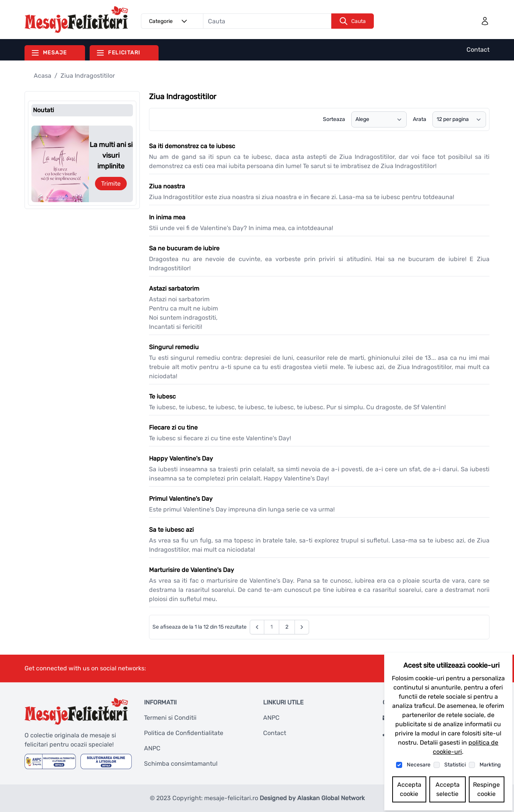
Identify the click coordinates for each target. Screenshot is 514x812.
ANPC (152, 748)
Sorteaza (334, 119)
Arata (420, 119)
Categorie (169, 21)
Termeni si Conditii (170, 718)
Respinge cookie (486, 789)
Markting (490, 765)
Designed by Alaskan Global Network (312, 798)
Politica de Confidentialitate (184, 733)
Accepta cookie (409, 789)
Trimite (111, 184)
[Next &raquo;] (302, 627)
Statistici (455, 765)
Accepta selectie (448, 789)
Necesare (419, 765)
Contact (478, 50)
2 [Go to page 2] (287, 627)
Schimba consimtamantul (181, 764)
